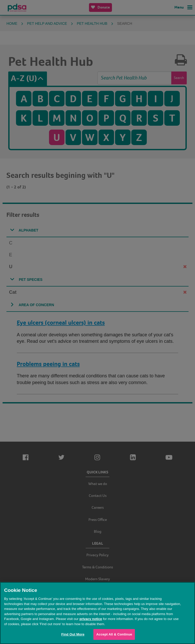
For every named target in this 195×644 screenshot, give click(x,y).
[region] (98, 613)
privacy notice (91, 619)
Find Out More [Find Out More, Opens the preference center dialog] (73, 634)
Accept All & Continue (114, 634)
